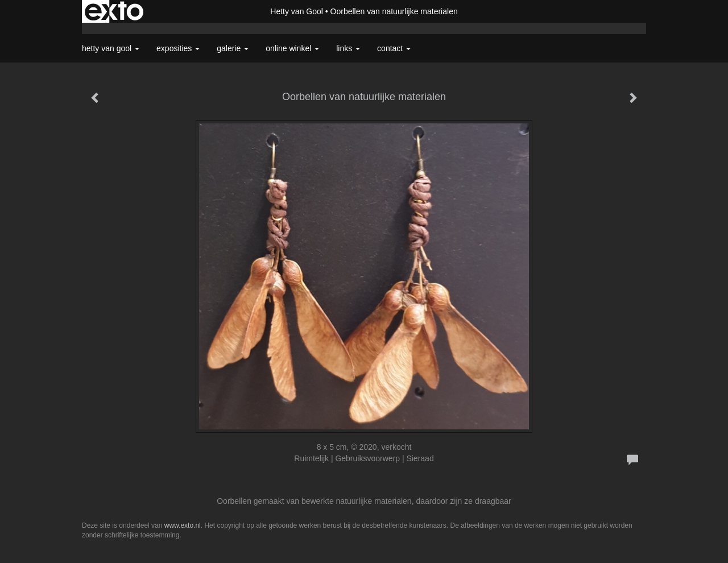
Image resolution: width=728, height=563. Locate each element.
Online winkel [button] (292, 48)
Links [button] (348, 48)
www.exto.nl (183, 525)
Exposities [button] (178, 48)
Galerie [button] (233, 48)
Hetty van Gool (297, 11)
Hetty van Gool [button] (111, 48)
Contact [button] (394, 48)
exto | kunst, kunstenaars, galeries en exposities (114, 11)
